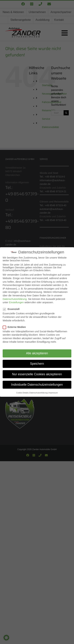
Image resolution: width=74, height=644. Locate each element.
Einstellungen (16, 302)
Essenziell (13, 309)
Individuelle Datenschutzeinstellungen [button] (37, 385)
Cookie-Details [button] (22, 393)
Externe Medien (16, 327)
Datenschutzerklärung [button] (38, 393)
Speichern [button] (37, 364)
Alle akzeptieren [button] (37, 353)
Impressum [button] (53, 393)
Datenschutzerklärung (15, 299)
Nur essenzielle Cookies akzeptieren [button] (37, 374)
